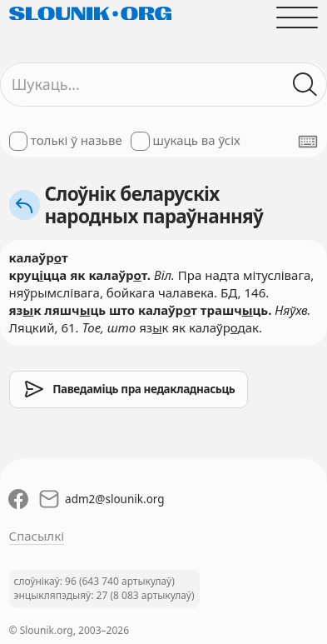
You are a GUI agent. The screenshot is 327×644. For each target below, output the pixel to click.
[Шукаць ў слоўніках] (306, 85)
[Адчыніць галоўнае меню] (297, 17)
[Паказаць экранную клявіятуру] (308, 142)
